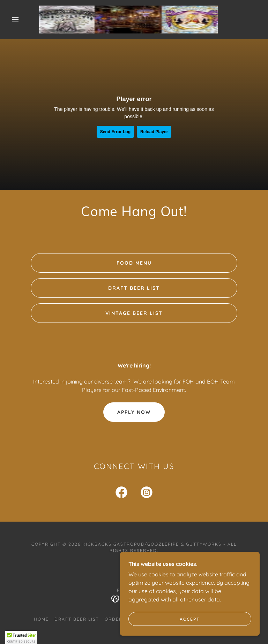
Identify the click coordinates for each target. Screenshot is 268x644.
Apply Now (134, 412)
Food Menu (134, 263)
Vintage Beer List (134, 313)
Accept (190, 619)
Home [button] (41, 619)
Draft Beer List (134, 288)
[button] (15, 20)
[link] (128, 20)
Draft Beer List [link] (77, 619)
